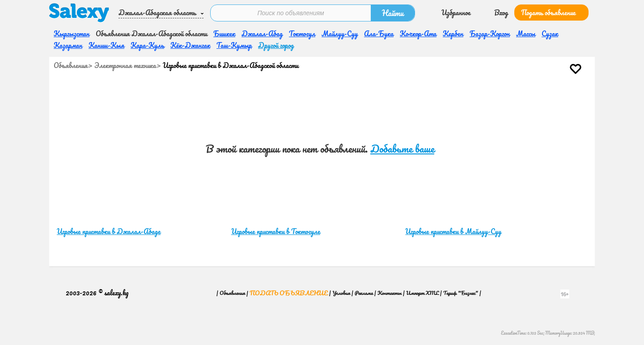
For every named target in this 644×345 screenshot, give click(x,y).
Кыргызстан (72, 34)
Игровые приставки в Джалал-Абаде (109, 231)
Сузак (550, 34)
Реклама (364, 293)
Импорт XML (422, 293)
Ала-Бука (379, 34)
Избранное (456, 13)
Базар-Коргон (490, 34)
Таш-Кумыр (234, 45)
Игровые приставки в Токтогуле (276, 231)
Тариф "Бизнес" (461, 293)
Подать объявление (548, 13)
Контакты (390, 293)
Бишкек (224, 34)
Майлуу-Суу (340, 34)
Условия (341, 293)
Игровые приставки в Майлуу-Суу (453, 231)
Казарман (68, 45)
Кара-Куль (147, 45)
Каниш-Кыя (106, 45)
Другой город (276, 45)
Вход (501, 13)
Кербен (453, 34)
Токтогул (302, 34)
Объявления (71, 65)
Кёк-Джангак (190, 45)
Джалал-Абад (262, 34)
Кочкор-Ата (418, 34)
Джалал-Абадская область (157, 13)
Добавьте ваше (402, 149)
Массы (526, 34)
